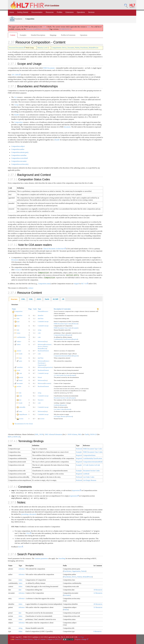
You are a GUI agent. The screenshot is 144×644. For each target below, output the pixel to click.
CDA (29, 533)
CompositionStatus (60, 335)
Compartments (56, 48)
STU (44, 27)
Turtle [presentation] (47, 299)
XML (37, 434)
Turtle (87, 434)
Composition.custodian (19, 155)
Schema (51, 434)
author (19, 344)
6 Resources (97, 631)
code (39, 333)
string (40, 330)
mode (21, 354)
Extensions (70, 12)
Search (18, 639)
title (18, 330)
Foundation (16, 19)
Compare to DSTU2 (54, 639)
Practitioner (84, 48)
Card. (35, 309)
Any (46, 341)
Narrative (41, 400)
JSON (41, 434)
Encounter (71, 48)
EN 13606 (16, 75)
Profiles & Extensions (68, 35)
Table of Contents (40, 639)
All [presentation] (63, 299)
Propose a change (82, 639)
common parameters (41, 558)
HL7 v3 (85, 284)
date (18, 318)
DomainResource (43, 311)
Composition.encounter (19, 161)
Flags (30, 309)
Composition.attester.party (20, 152)
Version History (28, 639)
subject (19, 341)
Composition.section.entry (20, 164)
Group (16, 105)
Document (15, 260)
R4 (66, 29)
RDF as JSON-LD (14, 437)
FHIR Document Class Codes (63, 328)
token (20, 580)
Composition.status (44, 284)
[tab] (14, 299)
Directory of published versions (37, 29)
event (18, 370)
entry (21, 411)
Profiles (60, 12)
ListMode (57, 405)
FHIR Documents (49, 68)
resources (18, 270)
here (21, 547)
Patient (77, 48)
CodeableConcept (43, 321)
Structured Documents (17, 48)
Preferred (75, 324)
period (21, 377)
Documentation (37, 12)
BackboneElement (43, 351)
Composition (18, 122)
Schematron (58, 434)
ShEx (80, 434)
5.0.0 (89, 27)
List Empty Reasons (60, 416)
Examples (23, 35)
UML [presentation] (23, 299)
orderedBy (22, 407)
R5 (60, 29)
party (21, 361)
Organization (42, 365)
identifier (20, 315)
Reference (41, 341)
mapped (76, 284)
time (20, 358)
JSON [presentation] (39, 299)
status (18, 333)
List (15, 97)
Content (13, 35)
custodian (20, 367)
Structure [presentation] (14, 299)
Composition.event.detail (20, 158)
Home (12, 12)
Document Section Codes (61, 398)
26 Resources (98, 604)
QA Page (81, 637)
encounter (20, 383)
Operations (81, 12)
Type (39, 309)
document (67, 127)
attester (19, 351)
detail (21, 380)
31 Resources (98, 607)
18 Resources (98, 590)
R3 (68, 29)
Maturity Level (42, 48)
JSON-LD (93, 434)
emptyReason (23, 414)
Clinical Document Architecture (54, 249)
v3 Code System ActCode (61, 375)
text (20, 400)
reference (22, 569)
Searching (62, 558)
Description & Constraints (62, 309)
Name (14, 309)
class (18, 326)
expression (77, 490)
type (18, 321)
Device (64, 48)
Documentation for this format (22, 424)
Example (75, 328)
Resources (50, 12)
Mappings (53, 35)
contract (31, 288)
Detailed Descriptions (38, 35)
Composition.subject (18, 146)
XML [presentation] (31, 299)
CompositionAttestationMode (63, 356)
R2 (71, 29)
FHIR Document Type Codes (63, 324)
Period (40, 377)
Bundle (17, 115)
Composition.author (18, 149)
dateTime (41, 318)
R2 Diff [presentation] (56, 299)
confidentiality (21, 337)
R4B (63, 29)
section (19, 386)
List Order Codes (59, 409)
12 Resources (98, 593)
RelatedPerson (93, 48)
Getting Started (23, 12)
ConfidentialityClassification (62, 339)
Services (91, 12)
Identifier (41, 315)
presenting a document (29, 514)
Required (69, 335)
